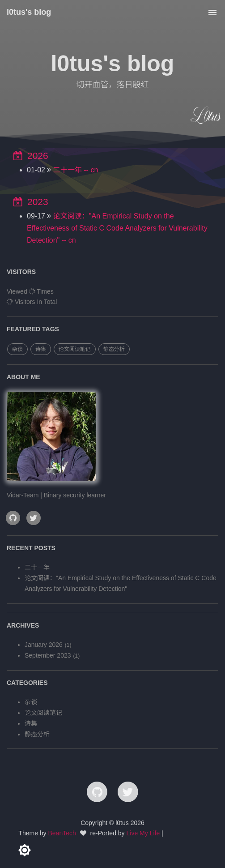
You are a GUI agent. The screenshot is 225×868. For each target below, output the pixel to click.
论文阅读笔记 (75, 349)
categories (27, 683)
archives (23, 625)
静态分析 (114, 349)
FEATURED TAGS (33, 329)
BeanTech (62, 833)
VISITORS (21, 272)
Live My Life (143, 833)
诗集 (41, 349)
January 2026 (44, 645)
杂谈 (17, 349)
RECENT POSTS (31, 548)
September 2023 (48, 655)
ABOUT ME (23, 377)
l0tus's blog (29, 12)
